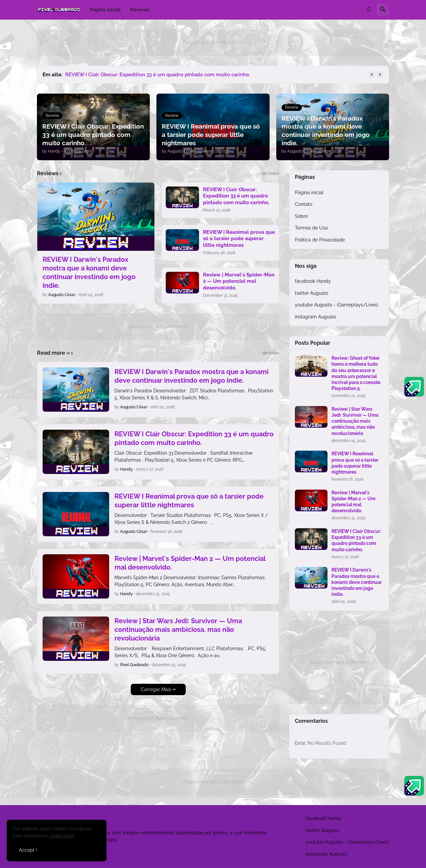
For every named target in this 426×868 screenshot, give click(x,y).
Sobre (301, 216)
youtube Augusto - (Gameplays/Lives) (336, 305)
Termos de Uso (311, 228)
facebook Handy (313, 281)
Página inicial (309, 193)
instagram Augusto (316, 317)
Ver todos (271, 174)
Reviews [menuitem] (140, 10)
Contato (304, 204)
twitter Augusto (312, 293)
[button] (369, 10)
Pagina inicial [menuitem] (105, 10)
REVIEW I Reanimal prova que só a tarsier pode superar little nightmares (239, 239)
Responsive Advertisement (213, 42)
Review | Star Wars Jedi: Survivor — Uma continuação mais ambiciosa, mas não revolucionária (178, 630)
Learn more (62, 836)
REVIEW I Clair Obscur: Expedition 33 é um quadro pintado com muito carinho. (158, 75)
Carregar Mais (156, 689)
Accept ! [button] (28, 850)
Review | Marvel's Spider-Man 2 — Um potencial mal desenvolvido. (239, 281)
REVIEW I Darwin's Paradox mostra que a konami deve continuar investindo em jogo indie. (89, 272)
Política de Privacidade (320, 240)
